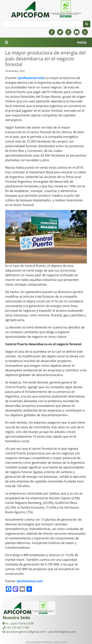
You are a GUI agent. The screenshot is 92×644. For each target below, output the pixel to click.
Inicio (82, 42)
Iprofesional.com (31, 78)
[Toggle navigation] (7, 42)
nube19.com (60, 642)
